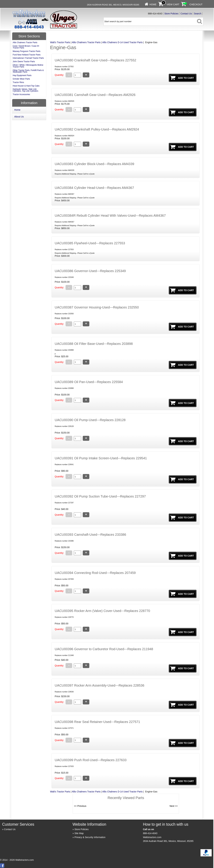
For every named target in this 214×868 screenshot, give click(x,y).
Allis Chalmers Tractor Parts (86, 42)
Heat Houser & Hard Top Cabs (26, 86)
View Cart (173, 4)
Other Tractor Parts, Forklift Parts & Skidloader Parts (28, 71)
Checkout (196, 4)
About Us (19, 117)
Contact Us (186, 14)
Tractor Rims (18, 82)
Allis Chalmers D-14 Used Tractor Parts (122, 42)
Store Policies (171, 14)
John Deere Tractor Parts (24, 62)
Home (153, 4)
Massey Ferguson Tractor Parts (27, 51)
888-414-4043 (150, 833)
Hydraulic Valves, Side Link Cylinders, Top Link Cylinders (26, 90)
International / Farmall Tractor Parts (28, 58)
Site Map (79, 833)
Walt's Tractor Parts (60, 42)
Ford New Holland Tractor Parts (27, 55)
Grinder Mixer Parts (21, 79)
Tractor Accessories (21, 94)
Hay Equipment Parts (22, 75)
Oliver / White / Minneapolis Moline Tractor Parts (28, 66)
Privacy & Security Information (90, 837)
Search (197, 14)
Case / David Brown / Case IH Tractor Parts (26, 47)
